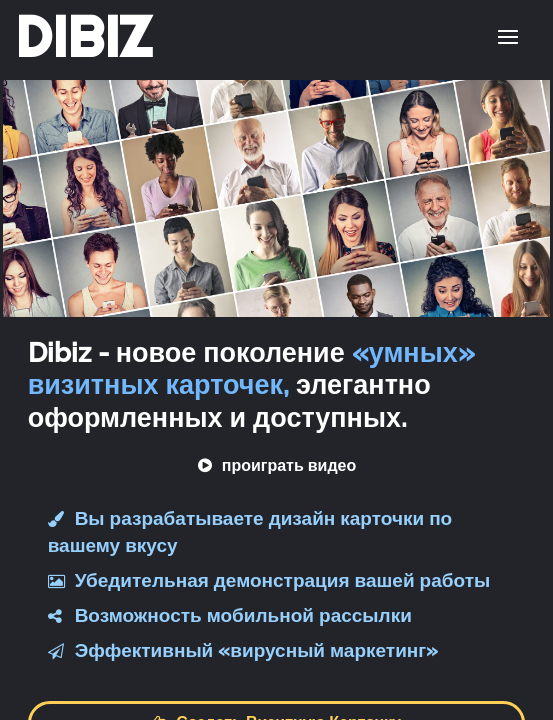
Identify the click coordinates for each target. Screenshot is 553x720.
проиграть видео (277, 465)
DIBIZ (83, 37)
